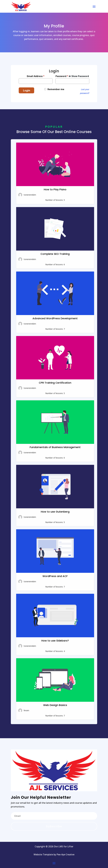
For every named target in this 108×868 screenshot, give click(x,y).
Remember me (56, 89)
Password (62, 76)
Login (27, 90)
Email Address (36, 76)
